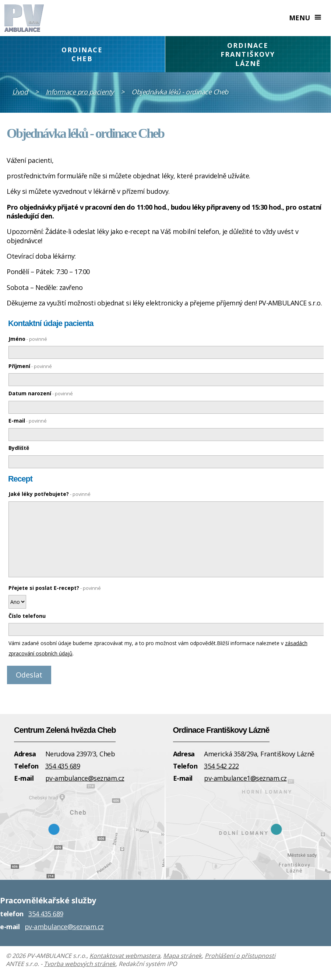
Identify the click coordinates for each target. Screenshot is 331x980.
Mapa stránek (182, 956)
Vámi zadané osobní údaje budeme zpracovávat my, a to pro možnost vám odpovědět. (113, 643)
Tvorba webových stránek (80, 964)
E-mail (28, 421)
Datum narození (41, 393)
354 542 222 (221, 766)
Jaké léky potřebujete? (50, 494)
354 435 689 (63, 766)
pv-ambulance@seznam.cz (85, 778)
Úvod (20, 92)
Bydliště (19, 448)
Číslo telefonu (27, 616)
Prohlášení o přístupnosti (240, 956)
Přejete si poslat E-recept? (55, 588)
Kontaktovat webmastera (125, 956)
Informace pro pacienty (80, 92)
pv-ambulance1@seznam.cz (245, 778)
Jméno (28, 339)
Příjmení (30, 366)
